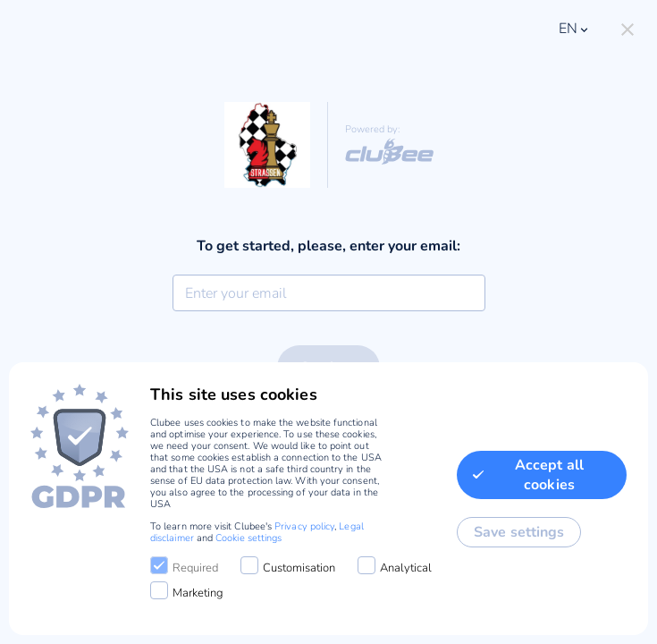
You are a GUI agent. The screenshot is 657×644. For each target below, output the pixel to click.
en (575, 29)
